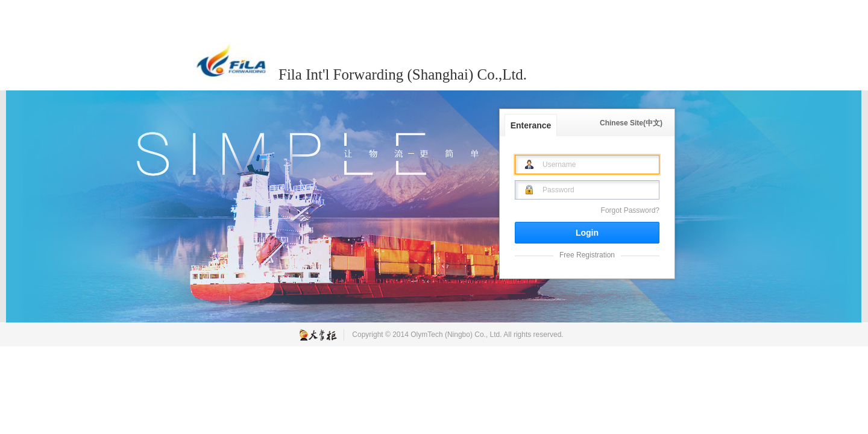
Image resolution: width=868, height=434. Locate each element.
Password (558, 190)
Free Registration (587, 255)
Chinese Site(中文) (631, 123)
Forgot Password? (630, 210)
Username (559, 165)
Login (587, 233)
